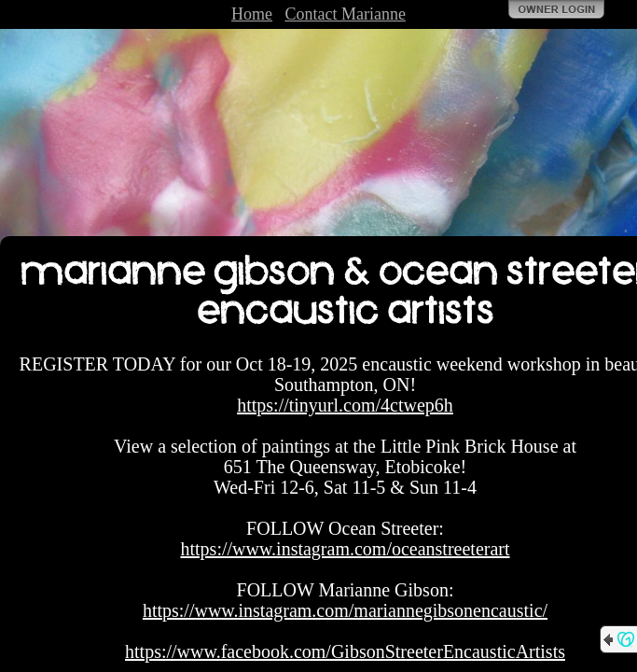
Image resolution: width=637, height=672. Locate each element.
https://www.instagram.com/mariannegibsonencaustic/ (345, 610)
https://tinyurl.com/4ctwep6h (345, 405)
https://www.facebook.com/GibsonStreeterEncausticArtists (345, 651)
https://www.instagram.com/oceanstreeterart (345, 549)
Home (252, 14)
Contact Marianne (345, 14)
